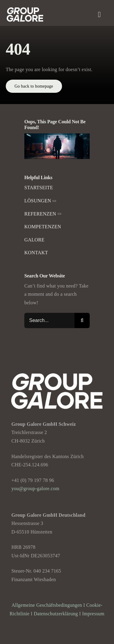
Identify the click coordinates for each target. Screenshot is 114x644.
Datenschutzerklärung (56, 614)
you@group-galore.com (35, 488)
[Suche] (82, 320)
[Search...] (49, 320)
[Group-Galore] (25, 10)
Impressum (93, 614)
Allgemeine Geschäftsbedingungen (47, 605)
